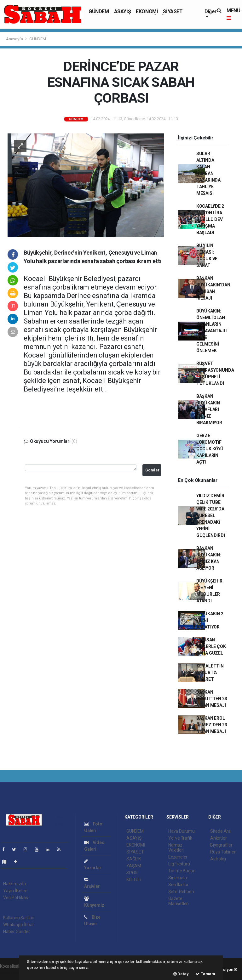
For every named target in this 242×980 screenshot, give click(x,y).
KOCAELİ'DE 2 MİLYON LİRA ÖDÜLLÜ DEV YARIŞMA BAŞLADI (210, 219)
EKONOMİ (147, 11)
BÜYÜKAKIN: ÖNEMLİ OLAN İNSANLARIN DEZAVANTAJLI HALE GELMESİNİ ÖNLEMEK (212, 331)
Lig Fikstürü (179, 864)
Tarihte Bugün (182, 871)
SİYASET (173, 11)
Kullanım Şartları (19, 918)
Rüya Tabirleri (223, 852)
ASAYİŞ (123, 11)
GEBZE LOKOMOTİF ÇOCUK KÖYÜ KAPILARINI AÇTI (210, 449)
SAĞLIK (134, 859)
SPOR (132, 873)
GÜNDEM (99, 11)
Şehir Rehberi (181, 892)
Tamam (205, 974)
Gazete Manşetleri (179, 901)
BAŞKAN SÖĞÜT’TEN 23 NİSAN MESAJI (212, 699)
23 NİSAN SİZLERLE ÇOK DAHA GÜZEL (211, 646)
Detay (181, 974)
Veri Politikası (16, 898)
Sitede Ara (220, 831)
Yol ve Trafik (180, 838)
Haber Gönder (17, 932)
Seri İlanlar (179, 885)
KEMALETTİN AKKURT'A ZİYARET (210, 673)
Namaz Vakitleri (176, 848)
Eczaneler (178, 857)
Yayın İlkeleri (15, 891)
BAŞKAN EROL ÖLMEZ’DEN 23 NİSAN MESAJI (212, 725)
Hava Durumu (181, 831)
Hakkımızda (14, 884)
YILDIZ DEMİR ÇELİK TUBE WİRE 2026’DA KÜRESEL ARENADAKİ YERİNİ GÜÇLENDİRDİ (211, 515)
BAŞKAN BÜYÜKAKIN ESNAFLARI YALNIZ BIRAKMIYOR (209, 409)
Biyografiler (221, 845)
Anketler (218, 838)
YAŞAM (134, 866)
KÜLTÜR (134, 880)
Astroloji (218, 859)
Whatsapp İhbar (18, 925)
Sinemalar (178, 878)
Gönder (152, 470)
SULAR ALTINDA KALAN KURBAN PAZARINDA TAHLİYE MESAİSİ (208, 173)
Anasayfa (15, 39)
